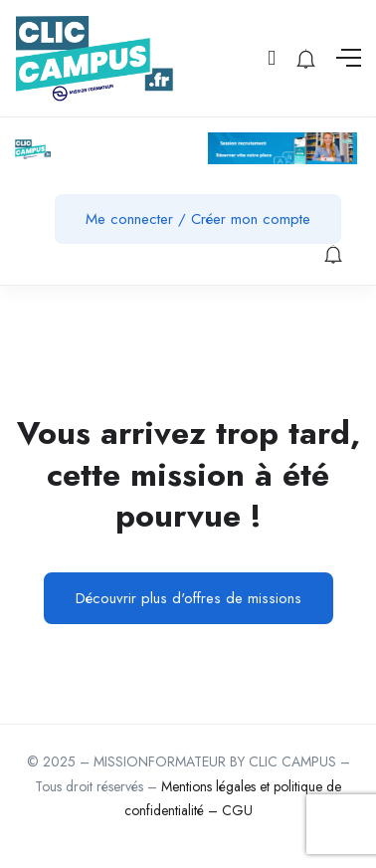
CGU (237, 810)
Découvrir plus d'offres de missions (188, 598)
